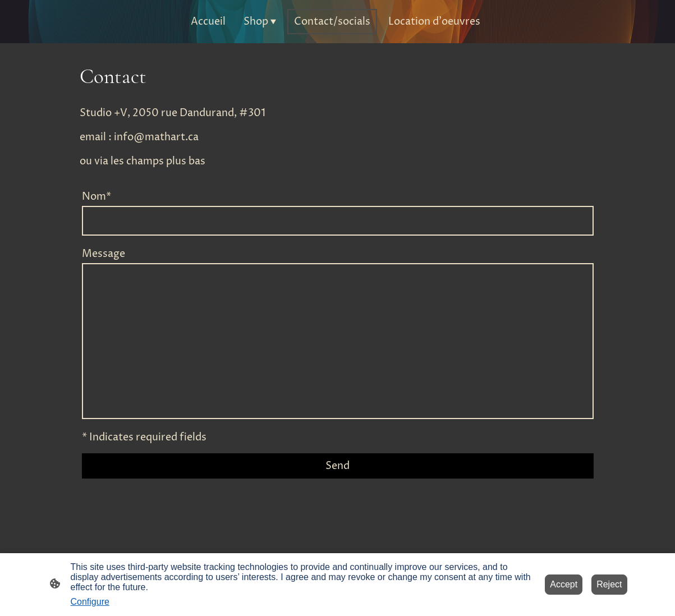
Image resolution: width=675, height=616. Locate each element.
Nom (97, 197)
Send (337, 466)
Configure (90, 602)
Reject (609, 584)
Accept (564, 584)
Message (104, 254)
